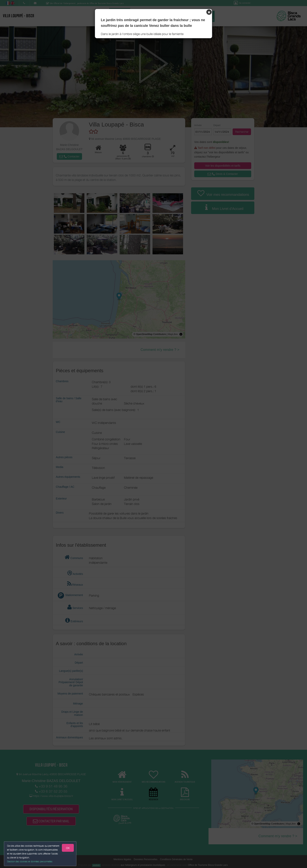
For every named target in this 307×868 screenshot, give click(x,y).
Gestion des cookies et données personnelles (30, 861)
